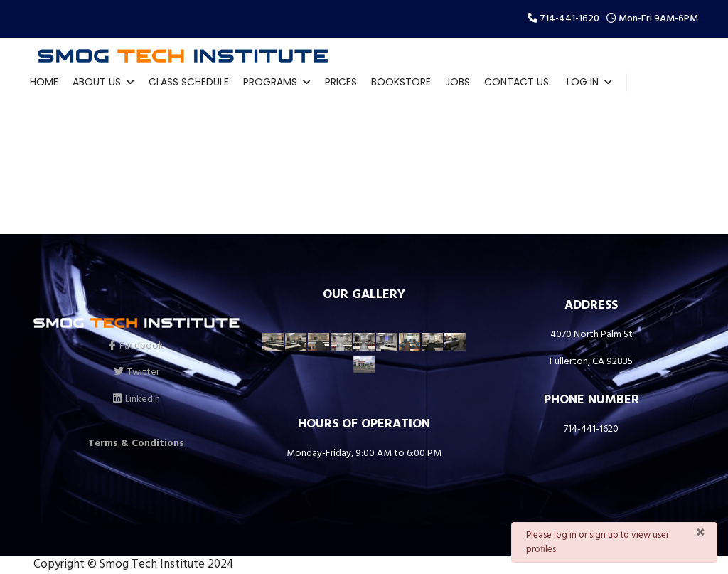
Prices (341, 82)
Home (44, 82)
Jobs (457, 82)
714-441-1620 (569, 19)
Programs (270, 82)
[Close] (701, 533)
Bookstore (401, 82)
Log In (583, 82)
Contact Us (516, 82)
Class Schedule (189, 82)
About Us (97, 82)
